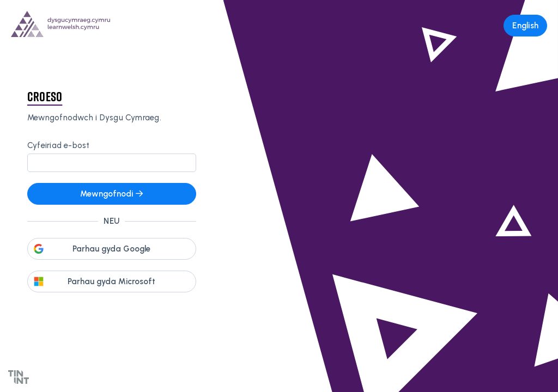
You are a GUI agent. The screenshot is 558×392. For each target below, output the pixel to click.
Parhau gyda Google (111, 249)
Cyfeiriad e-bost (59, 145)
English (525, 26)
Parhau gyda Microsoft (111, 281)
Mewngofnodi (111, 194)
